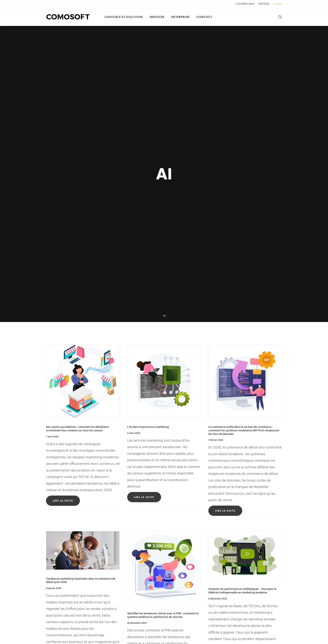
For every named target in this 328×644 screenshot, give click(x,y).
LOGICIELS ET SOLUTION (124, 17)
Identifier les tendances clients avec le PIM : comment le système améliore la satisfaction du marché (163, 546)
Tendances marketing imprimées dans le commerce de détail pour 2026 (81, 511)
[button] (280, 17)
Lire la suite (63, 431)
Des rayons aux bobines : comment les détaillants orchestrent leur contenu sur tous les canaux (77, 359)
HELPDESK (264, 4)
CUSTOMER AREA (245, 4)
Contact (204, 17)
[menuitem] (246, 4)
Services (157, 17)
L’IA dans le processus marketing (148, 357)
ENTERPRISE (180, 17)
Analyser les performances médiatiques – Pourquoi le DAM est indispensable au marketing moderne (242, 521)
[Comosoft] (68, 17)
